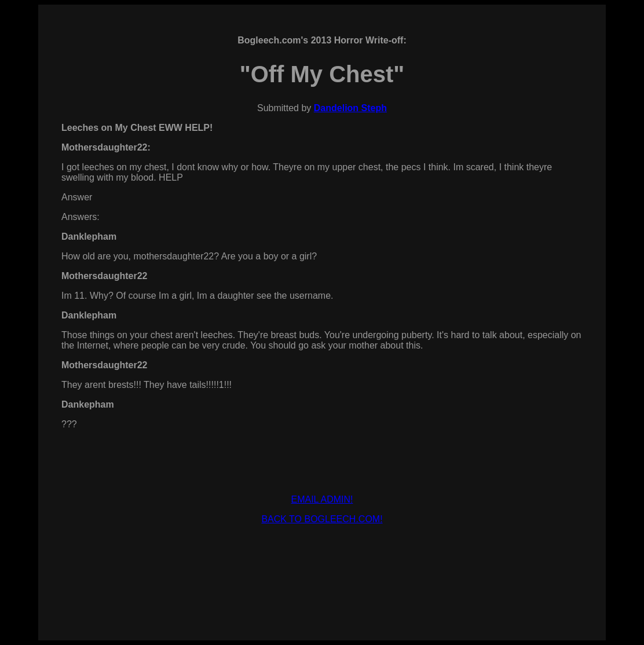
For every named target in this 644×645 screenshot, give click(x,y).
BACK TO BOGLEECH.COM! (322, 519)
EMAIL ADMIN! (322, 499)
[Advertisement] (322, 560)
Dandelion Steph (350, 108)
